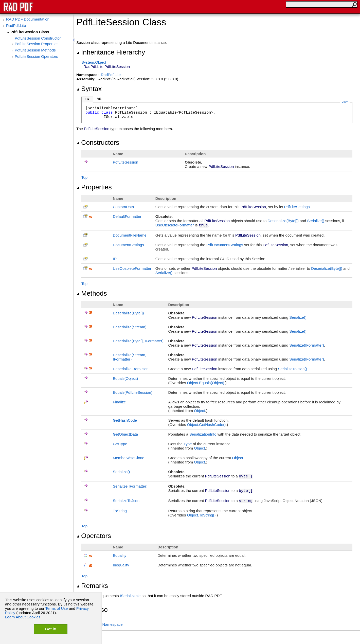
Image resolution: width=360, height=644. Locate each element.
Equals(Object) (125, 378)
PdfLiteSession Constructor (38, 38)
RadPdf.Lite (16, 25)
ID (115, 259)
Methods (92, 293)
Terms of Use (57, 608)
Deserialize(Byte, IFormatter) (138, 341)
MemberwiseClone (129, 458)
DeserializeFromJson (131, 369)
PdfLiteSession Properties (37, 44)
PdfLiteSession (125, 162)
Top (84, 177)
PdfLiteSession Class (30, 32)
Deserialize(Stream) (130, 327)
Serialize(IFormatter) (307, 345)
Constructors (98, 142)
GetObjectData (125, 434)
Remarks (92, 586)
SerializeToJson (292, 369)
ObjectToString (201, 515)
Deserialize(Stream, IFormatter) (130, 357)
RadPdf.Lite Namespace (102, 624)
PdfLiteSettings (297, 207)
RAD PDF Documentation (28, 19)
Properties (94, 187)
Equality (120, 555)
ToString (120, 511)
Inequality (121, 565)
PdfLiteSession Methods (35, 50)
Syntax (89, 89)
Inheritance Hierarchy (111, 52)
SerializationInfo (203, 434)
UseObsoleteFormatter (175, 225)
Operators (94, 536)
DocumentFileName (130, 235)
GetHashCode (125, 420)
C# (87, 99)
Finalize (119, 402)
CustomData (123, 207)
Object (199, 411)
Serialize (316, 221)
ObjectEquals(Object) (206, 383)
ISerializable (130, 596)
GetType (120, 444)
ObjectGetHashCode (206, 425)
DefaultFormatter (127, 216)
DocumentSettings (128, 245)
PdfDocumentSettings (225, 245)
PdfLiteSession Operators (36, 56)
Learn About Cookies (23, 617)
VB (99, 99)
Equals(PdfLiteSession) (133, 392)
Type (188, 444)
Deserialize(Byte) (283, 221)
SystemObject (94, 62)
